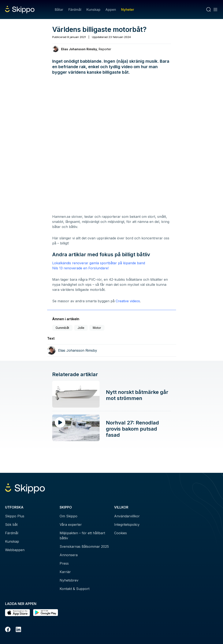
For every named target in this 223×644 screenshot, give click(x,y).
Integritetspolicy (127, 525)
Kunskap (93, 9)
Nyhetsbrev (69, 580)
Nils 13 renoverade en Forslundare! (81, 268)
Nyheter (128, 9)
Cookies (120, 533)
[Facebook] (8, 630)
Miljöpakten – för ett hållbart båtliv (82, 536)
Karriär (65, 572)
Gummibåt (62, 328)
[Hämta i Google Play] (46, 613)
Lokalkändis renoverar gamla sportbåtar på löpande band (99, 263)
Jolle (81, 328)
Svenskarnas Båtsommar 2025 (84, 546)
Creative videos (128, 301)
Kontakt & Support (75, 589)
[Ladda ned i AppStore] (17, 613)
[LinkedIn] (18, 630)
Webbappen (15, 550)
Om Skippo (68, 516)
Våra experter (71, 525)
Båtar (59, 9)
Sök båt (11, 525)
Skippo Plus (15, 516)
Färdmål (75, 9)
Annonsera (69, 555)
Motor (97, 328)
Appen (111, 9)
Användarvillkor (127, 516)
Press (64, 563)
